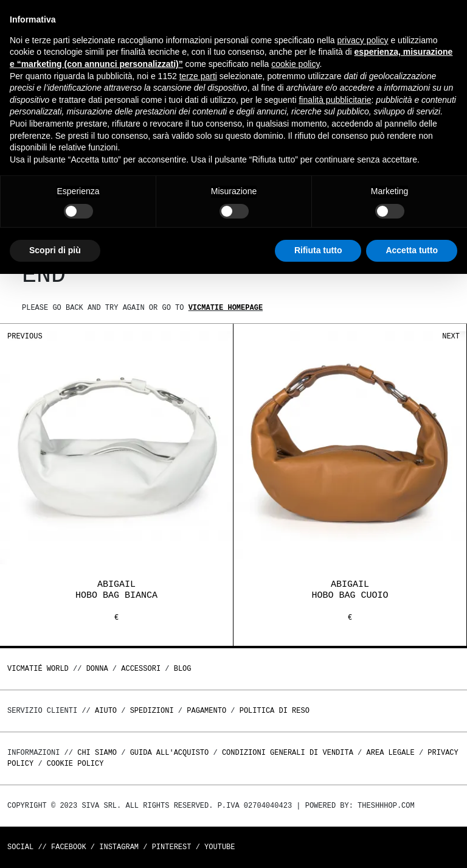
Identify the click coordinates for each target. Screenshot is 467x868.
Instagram (119, 847)
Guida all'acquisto (170, 753)
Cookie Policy (75, 764)
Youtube (220, 847)
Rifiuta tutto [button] (318, 250)
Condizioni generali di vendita (288, 753)
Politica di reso (275, 711)
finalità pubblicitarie (335, 100)
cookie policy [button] (295, 64)
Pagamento (206, 711)
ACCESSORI (141, 669)
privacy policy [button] (363, 40)
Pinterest (172, 847)
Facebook (69, 847)
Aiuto (106, 711)
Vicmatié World (38, 669)
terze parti (198, 76)
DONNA (97, 669)
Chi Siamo (97, 753)
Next (451, 336)
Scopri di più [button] (55, 250)
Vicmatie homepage (226, 308)
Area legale (390, 753)
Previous (25, 336)
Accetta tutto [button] (412, 250)
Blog (183, 669)
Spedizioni (152, 711)
